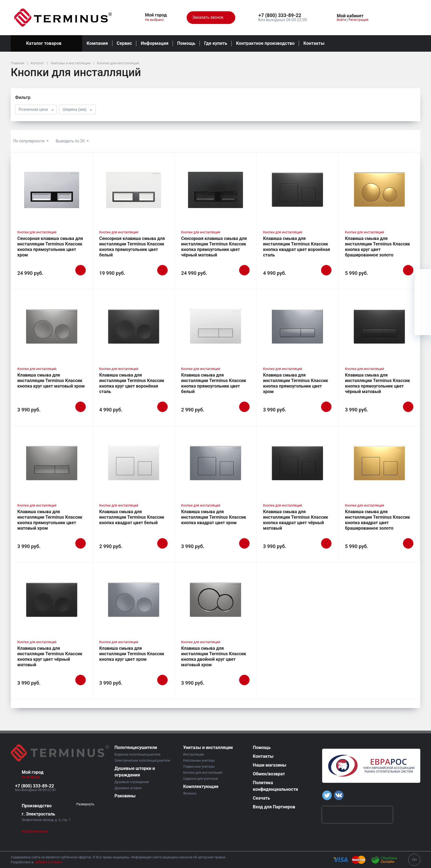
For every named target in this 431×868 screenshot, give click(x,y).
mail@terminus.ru (35, 831)
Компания (97, 43)
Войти (341, 20)
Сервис (125, 43)
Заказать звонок (211, 18)
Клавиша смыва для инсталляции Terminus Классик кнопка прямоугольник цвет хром (296, 383)
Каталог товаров (46, 43)
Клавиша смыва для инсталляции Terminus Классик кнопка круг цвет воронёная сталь (132, 383)
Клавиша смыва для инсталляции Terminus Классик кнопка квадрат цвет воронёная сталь (297, 247)
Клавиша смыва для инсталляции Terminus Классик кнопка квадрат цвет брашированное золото (378, 520)
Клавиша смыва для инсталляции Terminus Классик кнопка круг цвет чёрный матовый (50, 656)
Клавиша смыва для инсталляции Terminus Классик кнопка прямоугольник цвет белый (214, 383)
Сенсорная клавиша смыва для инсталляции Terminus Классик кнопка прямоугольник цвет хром (50, 247)
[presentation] (357, 815)
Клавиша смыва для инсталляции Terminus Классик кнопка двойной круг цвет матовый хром (214, 656)
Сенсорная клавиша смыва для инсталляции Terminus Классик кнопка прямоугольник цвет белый (132, 247)
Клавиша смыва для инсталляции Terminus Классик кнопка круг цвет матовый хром (51, 381)
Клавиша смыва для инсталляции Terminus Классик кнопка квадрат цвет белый (132, 517)
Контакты (314, 43)
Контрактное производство (265, 43)
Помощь (186, 43)
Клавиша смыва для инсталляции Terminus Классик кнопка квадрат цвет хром (214, 517)
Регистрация (358, 20)
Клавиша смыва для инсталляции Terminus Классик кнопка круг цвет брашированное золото (378, 247)
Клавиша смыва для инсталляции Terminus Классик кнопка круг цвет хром (132, 654)
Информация (154, 43)
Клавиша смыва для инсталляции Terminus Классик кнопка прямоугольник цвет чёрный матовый (378, 383)
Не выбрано (157, 20)
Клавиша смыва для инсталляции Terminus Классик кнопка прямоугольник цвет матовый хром (50, 520)
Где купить (216, 43)
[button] (283, 16)
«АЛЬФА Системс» (49, 862)
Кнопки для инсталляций (37, 232)
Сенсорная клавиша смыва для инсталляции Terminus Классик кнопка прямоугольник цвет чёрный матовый (214, 247)
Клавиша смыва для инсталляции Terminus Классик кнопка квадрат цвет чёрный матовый (296, 520)
